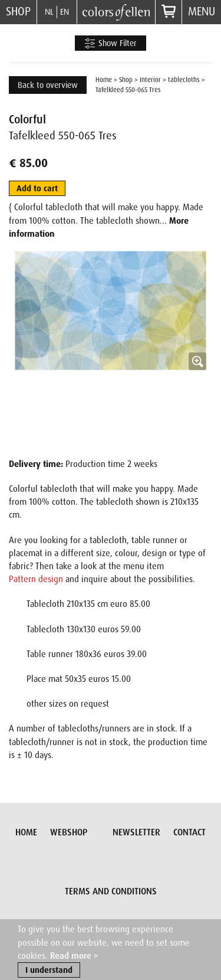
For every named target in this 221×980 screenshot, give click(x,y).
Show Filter (111, 44)
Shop (18, 12)
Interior (150, 80)
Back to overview (48, 85)
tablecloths (184, 80)
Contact (189, 832)
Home (104, 80)
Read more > (74, 956)
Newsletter (136, 832)
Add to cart (37, 188)
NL (49, 12)
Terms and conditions (111, 891)
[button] (111, 347)
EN (65, 12)
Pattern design (36, 579)
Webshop (69, 832)
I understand (49, 971)
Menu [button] (202, 12)
